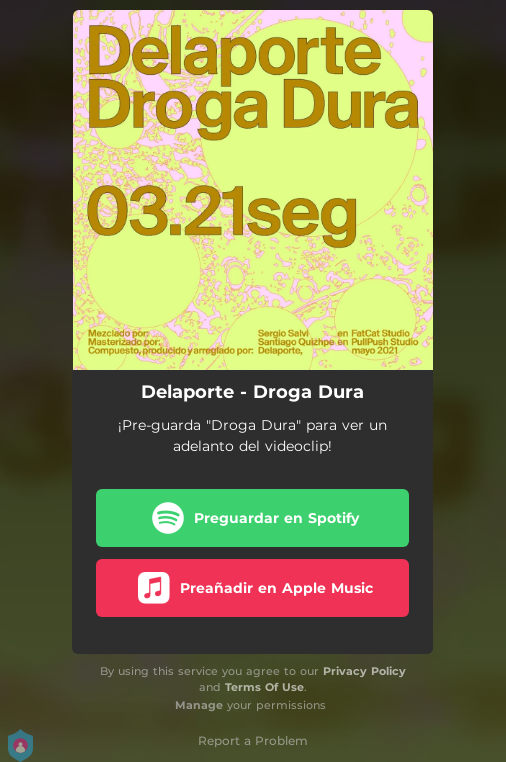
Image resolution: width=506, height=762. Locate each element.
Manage (199, 705)
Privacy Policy (364, 671)
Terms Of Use (264, 687)
